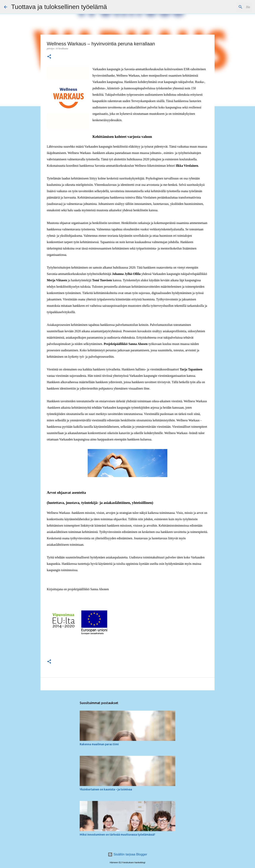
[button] (49, 57)
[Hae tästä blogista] (231, 7)
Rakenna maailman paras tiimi (99, 744)
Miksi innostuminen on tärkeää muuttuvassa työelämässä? (117, 835)
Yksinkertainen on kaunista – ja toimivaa (106, 789)
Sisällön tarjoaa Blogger (127, 854)
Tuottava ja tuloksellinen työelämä (59, 7)
